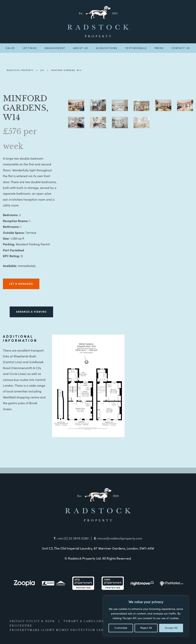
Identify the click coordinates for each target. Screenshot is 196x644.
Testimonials (136, 48)
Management (55, 48)
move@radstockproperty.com (120, 538)
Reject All (146, 628)
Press (159, 48)
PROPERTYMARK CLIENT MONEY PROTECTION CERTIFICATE (65, 630)
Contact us (181, 48)
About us (81, 48)
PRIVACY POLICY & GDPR (32, 621)
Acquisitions (107, 48)
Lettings (30, 48)
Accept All (171, 628)
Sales (10, 48)
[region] (146, 616)
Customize (121, 628)
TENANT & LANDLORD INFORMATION (98, 621)
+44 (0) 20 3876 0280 (73, 538)
